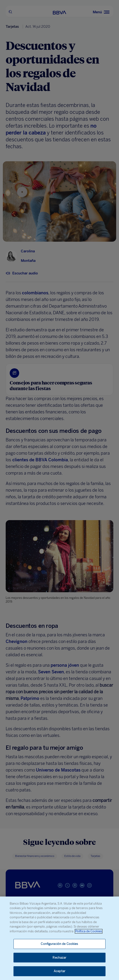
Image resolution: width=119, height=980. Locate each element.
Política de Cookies (89, 931)
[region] (59, 938)
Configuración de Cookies (59, 944)
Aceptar (59, 971)
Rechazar (59, 958)
